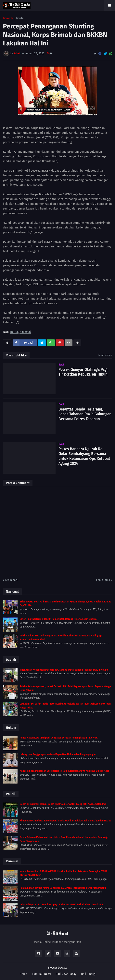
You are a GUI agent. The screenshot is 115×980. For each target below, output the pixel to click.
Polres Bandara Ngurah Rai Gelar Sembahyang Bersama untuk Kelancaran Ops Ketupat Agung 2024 (84, 456)
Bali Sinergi (88, 974)
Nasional (25, 332)
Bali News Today (66, 974)
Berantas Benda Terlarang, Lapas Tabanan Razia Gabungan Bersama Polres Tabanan (85, 414)
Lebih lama (103, 580)
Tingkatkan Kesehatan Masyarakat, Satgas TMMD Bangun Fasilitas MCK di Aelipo (64, 670)
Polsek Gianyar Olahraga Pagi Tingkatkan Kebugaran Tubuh (83, 372)
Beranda (8, 18)
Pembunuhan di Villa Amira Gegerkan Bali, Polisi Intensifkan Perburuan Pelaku (63, 888)
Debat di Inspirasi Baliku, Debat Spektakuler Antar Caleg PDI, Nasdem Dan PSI (63, 804)
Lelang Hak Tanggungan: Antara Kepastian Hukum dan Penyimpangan (58, 754)
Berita (20, 18)
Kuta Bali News (41, 974)
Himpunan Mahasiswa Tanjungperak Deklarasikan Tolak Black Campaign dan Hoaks (65, 821)
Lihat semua (105, 355)
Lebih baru (12, 580)
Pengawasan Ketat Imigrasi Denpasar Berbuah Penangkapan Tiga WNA (59, 738)
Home (23, 974)
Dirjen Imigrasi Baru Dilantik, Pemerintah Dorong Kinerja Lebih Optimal (59, 619)
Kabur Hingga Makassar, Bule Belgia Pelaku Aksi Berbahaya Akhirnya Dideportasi (64, 771)
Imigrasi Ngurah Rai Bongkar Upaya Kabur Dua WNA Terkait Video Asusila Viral (63, 905)
